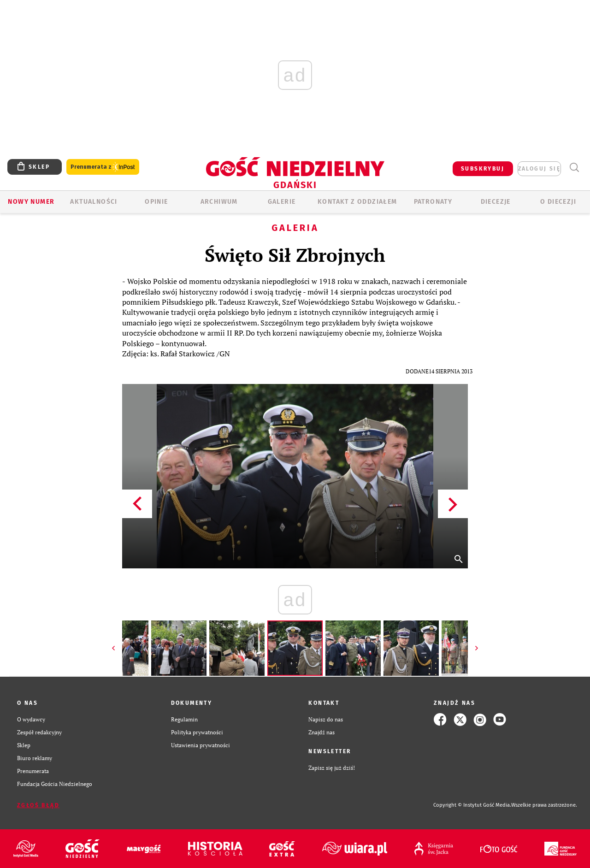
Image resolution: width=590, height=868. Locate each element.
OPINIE (156, 202)
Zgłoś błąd (38, 805)
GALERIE (282, 202)
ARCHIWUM (219, 202)
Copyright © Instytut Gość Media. (472, 805)
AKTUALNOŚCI (94, 202)
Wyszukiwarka (574, 168)
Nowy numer (31, 202)
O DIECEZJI (558, 202)
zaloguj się (539, 169)
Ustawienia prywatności (201, 745)
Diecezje (496, 202)
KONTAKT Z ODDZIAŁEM (357, 202)
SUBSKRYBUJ (483, 169)
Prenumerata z (103, 167)
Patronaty (433, 202)
